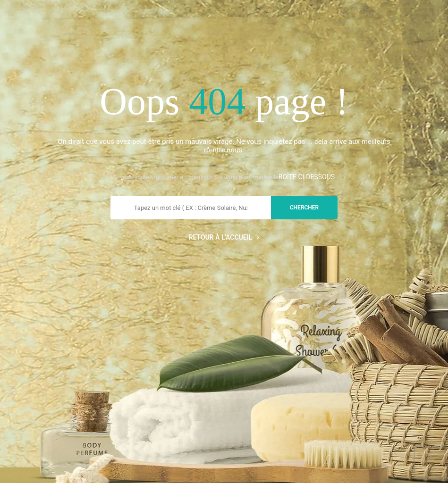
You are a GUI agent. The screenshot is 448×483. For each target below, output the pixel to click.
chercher (304, 208)
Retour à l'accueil (224, 237)
